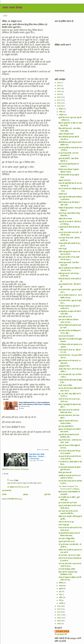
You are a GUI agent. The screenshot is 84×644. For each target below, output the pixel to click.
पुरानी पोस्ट (47, 494)
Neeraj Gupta (35, 459)
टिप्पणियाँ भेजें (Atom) (15, 499)
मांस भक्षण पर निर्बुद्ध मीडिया (67, 539)
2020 (59, 91)
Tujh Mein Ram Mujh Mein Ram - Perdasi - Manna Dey (37, 455)
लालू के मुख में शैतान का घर (67, 541)
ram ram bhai (12, 7)
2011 (59, 615)
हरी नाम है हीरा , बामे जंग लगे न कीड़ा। (69, 555)
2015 (59, 106)
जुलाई (61, 589)
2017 (59, 100)
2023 (59, 83)
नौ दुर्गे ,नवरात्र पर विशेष (65, 385)
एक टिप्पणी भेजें (7, 491)
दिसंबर (61, 109)
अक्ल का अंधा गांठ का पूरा (66, 522)
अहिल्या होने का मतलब (65, 219)
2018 (59, 97)
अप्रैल (61, 597)
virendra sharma (63, 631)
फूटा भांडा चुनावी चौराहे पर (66, 426)
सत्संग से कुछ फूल (64, 525)
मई (60, 595)
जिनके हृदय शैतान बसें (65, 473)
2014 (59, 606)
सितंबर (61, 583)
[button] (16, 408)
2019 (59, 94)
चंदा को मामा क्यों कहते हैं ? (67, 336)
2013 (59, 609)
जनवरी (61, 603)
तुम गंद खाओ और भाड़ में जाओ (68, 503)
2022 (59, 86)
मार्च (60, 600)
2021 (59, 88)
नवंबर (61, 112)
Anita (12, 480)
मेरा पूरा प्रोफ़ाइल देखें (61, 634)
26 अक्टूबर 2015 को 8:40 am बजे (18, 487)
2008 (59, 624)
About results (43, 450)
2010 (59, 618)
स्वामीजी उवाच (63, 194)
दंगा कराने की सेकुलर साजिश (67, 569)
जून (60, 591)
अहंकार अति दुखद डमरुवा (66, 134)
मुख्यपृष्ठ (25, 494)
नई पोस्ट (4, 494)
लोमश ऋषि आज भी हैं (65, 317)
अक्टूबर (61, 115)
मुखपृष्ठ (5, 16)
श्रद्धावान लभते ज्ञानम (64, 180)
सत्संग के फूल (62, 249)
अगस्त (61, 586)
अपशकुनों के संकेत (64, 366)
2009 (59, 621)
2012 (59, 612)
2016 (59, 103)
